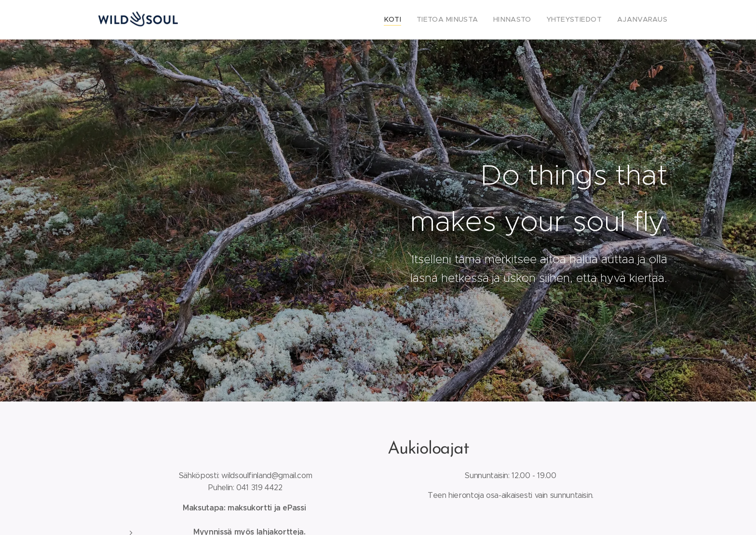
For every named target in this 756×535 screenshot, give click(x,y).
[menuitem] (414, 20)
